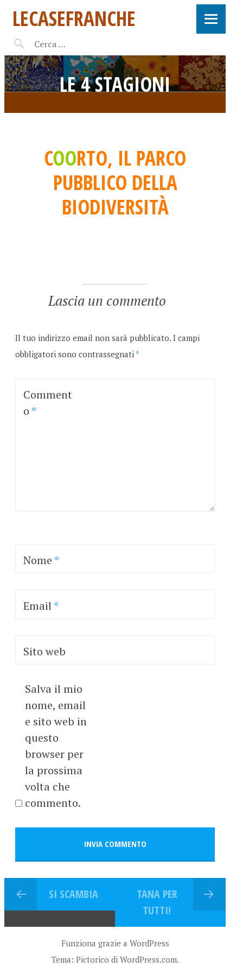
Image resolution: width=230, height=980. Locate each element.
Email (41, 606)
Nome (41, 560)
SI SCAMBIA (74, 894)
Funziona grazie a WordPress (115, 943)
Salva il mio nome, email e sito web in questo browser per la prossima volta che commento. (56, 746)
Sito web (44, 651)
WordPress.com (148, 959)
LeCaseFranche (74, 18)
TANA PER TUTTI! (157, 902)
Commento (48, 403)
